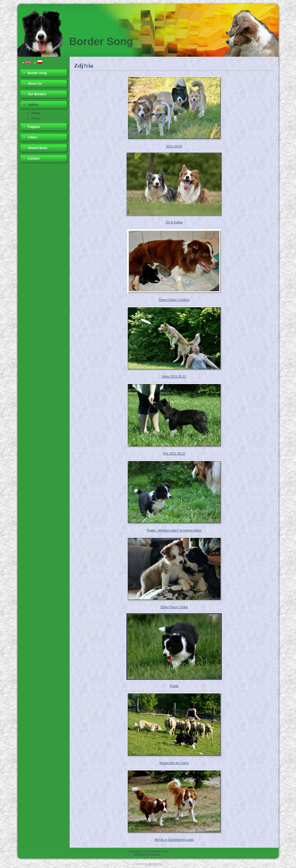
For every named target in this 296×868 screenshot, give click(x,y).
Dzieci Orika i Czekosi (174, 300)
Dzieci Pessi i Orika (174, 607)
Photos (36, 113)
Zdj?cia (84, 66)
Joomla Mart (155, 864)
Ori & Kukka (174, 222)
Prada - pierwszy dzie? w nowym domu (174, 530)
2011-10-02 (174, 146)
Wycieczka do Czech (174, 763)
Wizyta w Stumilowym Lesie (174, 840)
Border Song (101, 41)
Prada (174, 686)
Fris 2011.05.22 (174, 454)
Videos (36, 118)
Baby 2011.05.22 (174, 377)
